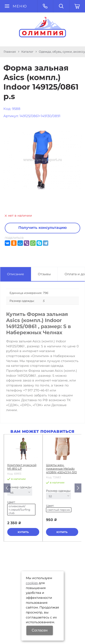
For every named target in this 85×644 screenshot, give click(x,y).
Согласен (40, 630)
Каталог (27, 52)
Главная (10, 52)
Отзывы (44, 274)
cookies (32, 583)
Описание (16, 274)
